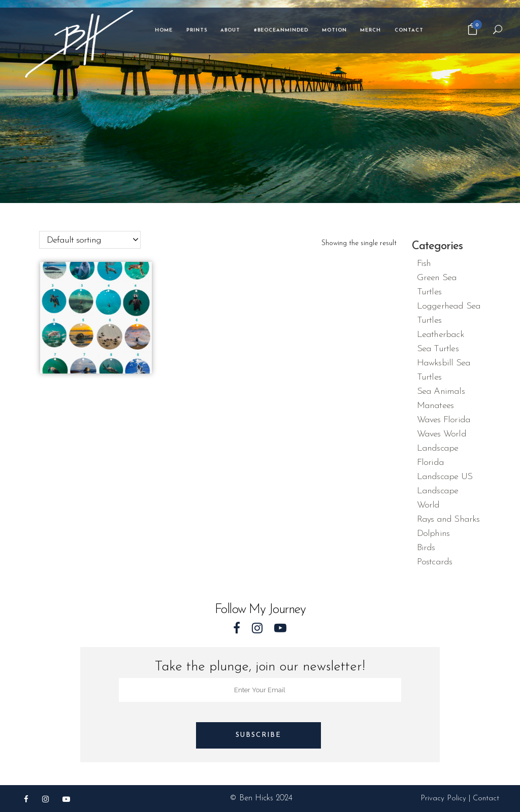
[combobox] (90, 240)
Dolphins (433, 534)
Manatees (435, 406)
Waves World (442, 434)
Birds (426, 548)
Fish (424, 264)
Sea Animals (441, 392)
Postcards (435, 562)
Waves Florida (444, 420)
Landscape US (445, 477)
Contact (486, 799)
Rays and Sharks (448, 519)
